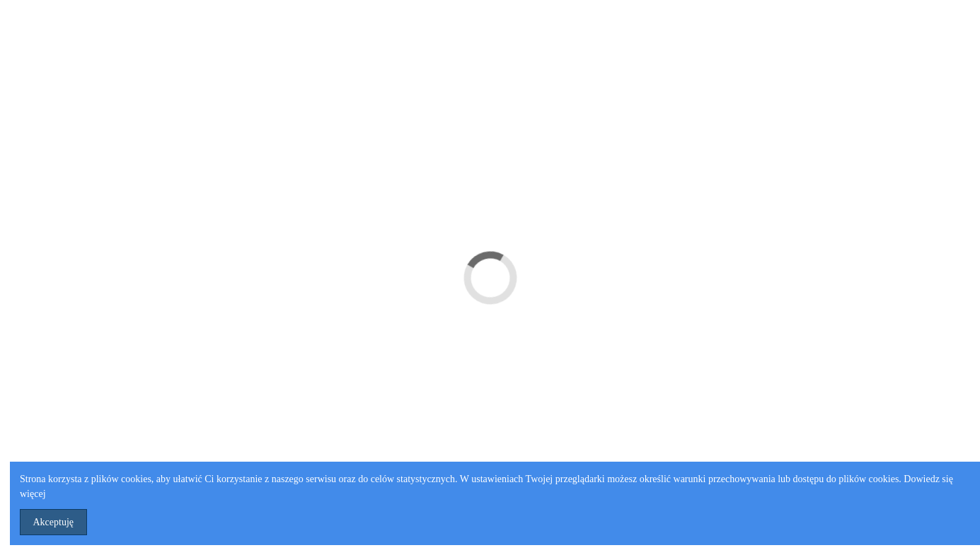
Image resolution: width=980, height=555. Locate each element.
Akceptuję (54, 522)
